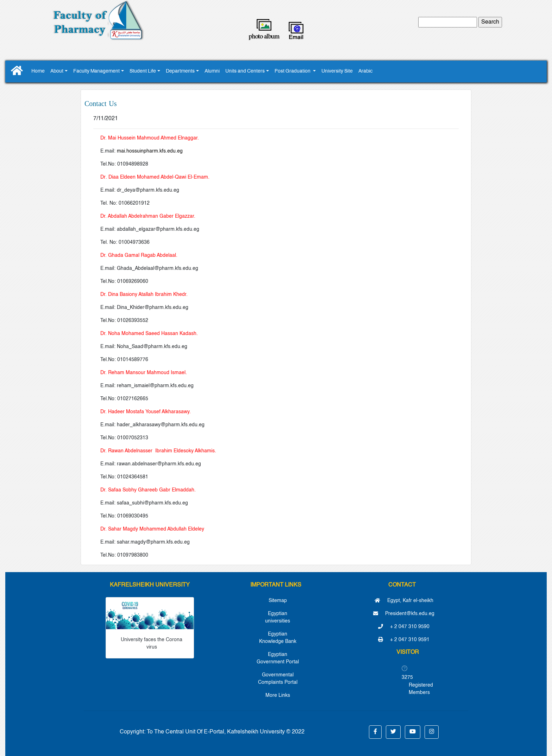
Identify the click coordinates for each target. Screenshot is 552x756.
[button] (375, 732)
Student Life (143, 71)
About (57, 71)
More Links (278, 695)
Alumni (212, 71)
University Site (337, 71)
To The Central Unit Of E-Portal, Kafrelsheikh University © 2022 (226, 732)
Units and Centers (245, 71)
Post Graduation (293, 71)
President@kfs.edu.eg (404, 614)
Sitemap (278, 601)
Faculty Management (96, 71)
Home (38, 71)
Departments (180, 71)
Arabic (365, 71)
